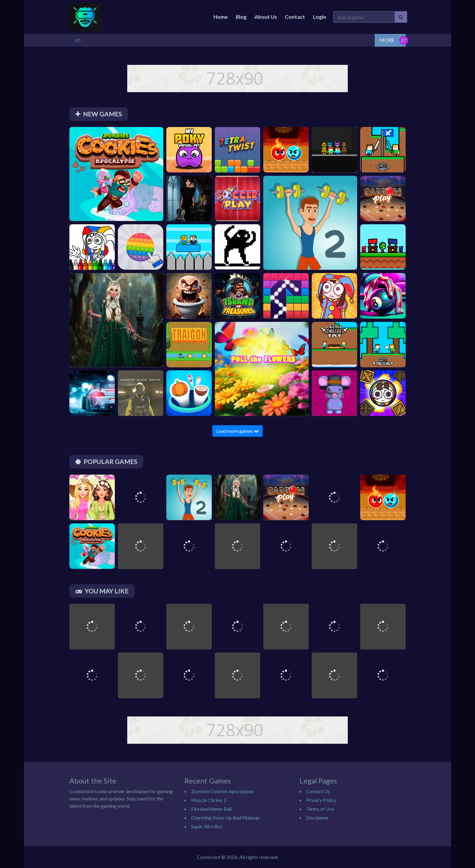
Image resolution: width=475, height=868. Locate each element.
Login (320, 17)
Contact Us (318, 791)
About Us (266, 17)
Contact (295, 17)
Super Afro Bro (207, 826)
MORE (387, 40)
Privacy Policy (321, 800)
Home (221, 17)
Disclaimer (317, 818)
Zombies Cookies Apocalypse (222, 791)
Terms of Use (320, 809)
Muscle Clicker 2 (209, 800)
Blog (241, 17)
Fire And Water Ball (211, 809)
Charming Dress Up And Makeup (225, 818)
